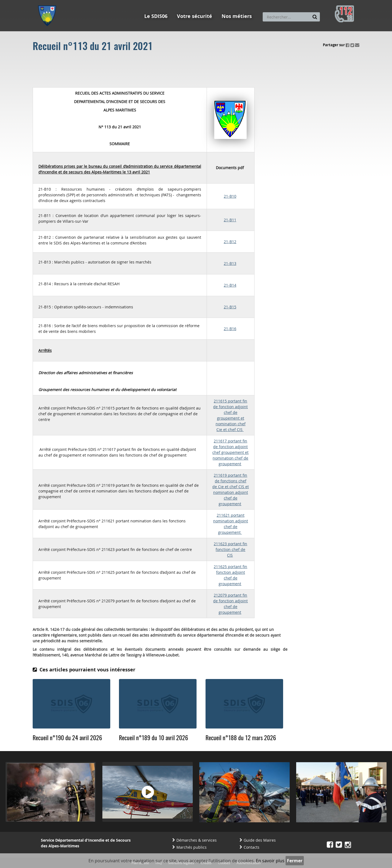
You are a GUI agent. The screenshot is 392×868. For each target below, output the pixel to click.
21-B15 (230, 307)
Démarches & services (197, 840)
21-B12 (230, 242)
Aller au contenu (78, 2)
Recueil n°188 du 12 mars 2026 (241, 738)
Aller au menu (49, 2)
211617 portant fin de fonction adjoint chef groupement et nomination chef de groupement (230, 452)
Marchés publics (192, 847)
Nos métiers (237, 16)
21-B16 (230, 329)
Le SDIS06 (156, 16)
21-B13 (230, 263)
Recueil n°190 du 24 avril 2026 (67, 738)
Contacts (252, 847)
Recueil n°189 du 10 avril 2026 (154, 738)
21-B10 (230, 196)
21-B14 (230, 285)
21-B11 (230, 220)
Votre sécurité (195, 16)
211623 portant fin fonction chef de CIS (230, 549)
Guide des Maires (260, 840)
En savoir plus (270, 861)
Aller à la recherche (111, 2)
